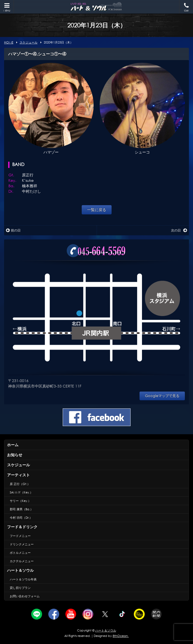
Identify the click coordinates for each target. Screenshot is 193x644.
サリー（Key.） (20, 501)
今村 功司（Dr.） (21, 518)
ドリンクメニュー (22, 544)
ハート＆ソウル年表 (23, 579)
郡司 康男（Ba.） (21, 509)
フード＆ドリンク (22, 527)
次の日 (179, 230)
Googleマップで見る (162, 396)
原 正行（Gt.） (20, 484)
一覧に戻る (97, 210)
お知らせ (15, 455)
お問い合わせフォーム (25, 596)
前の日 (13, 230)
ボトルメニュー (20, 553)
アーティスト (18, 475)
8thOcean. (121, 636)
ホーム (13, 445)
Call (186, 7)
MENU (7, 7)
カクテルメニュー (22, 561)
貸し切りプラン (20, 588)
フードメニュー (20, 536)
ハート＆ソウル (20, 570)
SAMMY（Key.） (21, 492)
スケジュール (18, 465)
